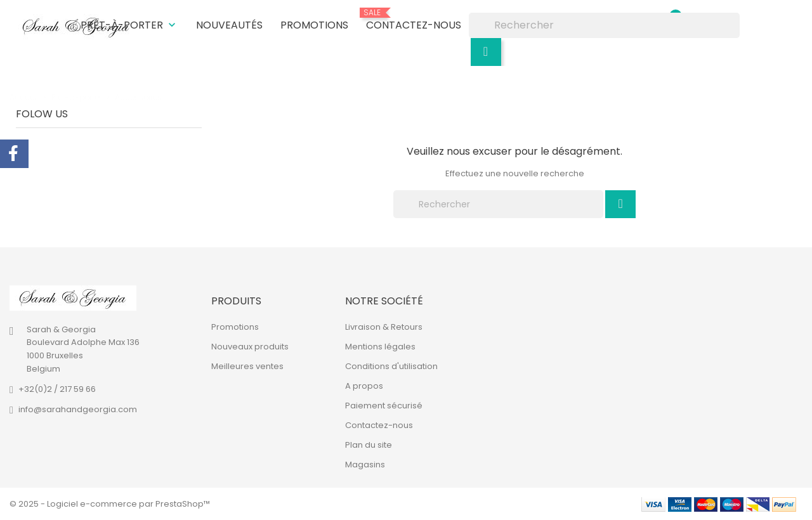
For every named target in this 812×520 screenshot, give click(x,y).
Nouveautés (229, 25)
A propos (364, 386)
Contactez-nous (414, 20)
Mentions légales (380, 347)
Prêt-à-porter (129, 25)
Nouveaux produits (250, 347)
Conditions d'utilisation (391, 366)
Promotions (314, 25)
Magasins (365, 465)
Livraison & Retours (384, 327)
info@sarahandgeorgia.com (78, 409)
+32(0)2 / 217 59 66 (57, 389)
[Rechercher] (604, 25)
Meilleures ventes (247, 366)
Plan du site (369, 445)
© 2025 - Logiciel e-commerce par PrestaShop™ (110, 504)
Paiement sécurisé (384, 406)
